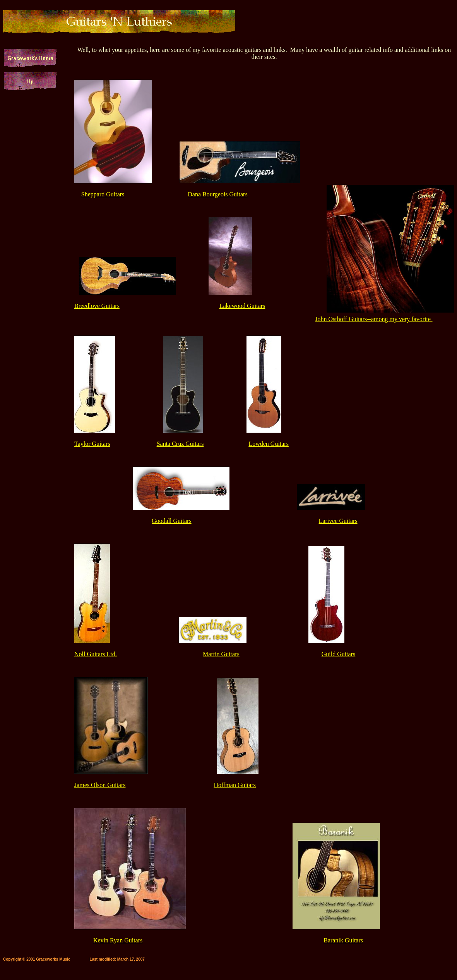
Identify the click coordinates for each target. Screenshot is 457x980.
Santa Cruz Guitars (180, 444)
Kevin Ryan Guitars (118, 940)
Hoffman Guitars (235, 785)
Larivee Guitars (338, 521)
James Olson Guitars (100, 785)
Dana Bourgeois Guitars (217, 194)
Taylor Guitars (92, 444)
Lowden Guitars (269, 444)
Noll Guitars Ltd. (96, 654)
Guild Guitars (339, 654)
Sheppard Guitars (103, 194)
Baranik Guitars (343, 940)
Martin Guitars (221, 654)
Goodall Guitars (172, 521)
